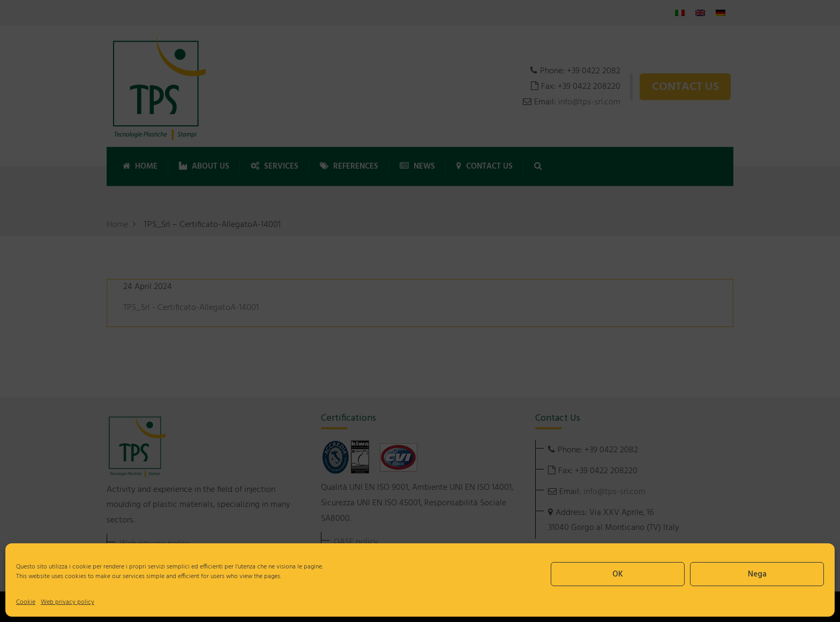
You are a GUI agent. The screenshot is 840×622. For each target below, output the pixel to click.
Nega (757, 574)
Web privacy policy (67, 602)
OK (618, 574)
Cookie (26, 602)
